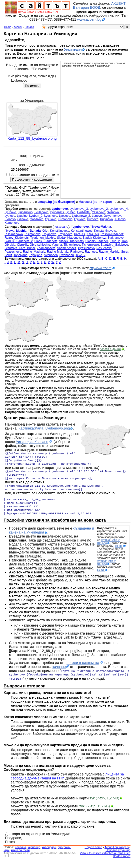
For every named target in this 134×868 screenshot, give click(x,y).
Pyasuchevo (13, 252)
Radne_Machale (34, 252)
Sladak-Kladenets (69, 238)
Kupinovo (106, 219)
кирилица (34, 854)
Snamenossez (67, 248)
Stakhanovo (116, 238)
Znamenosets (46, 248)
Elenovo (10, 219)
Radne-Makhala (58, 252)
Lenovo (97, 216)
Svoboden (51, 255)
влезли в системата (83, 670)
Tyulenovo (41, 212)
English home (93, 854)
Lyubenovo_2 (99, 209)
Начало (29, 27)
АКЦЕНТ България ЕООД (99, 5)
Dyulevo (80, 219)
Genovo (23, 219)
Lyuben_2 (36, 216)
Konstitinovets (59, 231)
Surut (125, 252)
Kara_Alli (93, 234)
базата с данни (110, 349)
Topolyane (20, 255)
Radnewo (77, 252)
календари (49, 854)
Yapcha (57, 245)
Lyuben (70, 212)
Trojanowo (49, 234)
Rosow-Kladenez (112, 234)
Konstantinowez (81, 231)
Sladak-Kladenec (97, 241)
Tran (125, 241)
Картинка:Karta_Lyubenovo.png (44, 428)
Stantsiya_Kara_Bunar (20, 248)
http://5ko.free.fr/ (100, 268)
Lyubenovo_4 (119, 209)
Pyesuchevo (86, 248)
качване (59, 674)
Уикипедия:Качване (32, 442)
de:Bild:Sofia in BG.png (109, 548)
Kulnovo (120, 219)
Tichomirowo (90, 245)
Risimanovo (32, 234)
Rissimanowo (14, 234)
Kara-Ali (79, 234)
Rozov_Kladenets (16, 238)
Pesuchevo (104, 248)
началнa (20, 854)
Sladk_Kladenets (46, 241)
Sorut (8, 255)
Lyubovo (10, 212)
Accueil (18, 27)
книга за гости (20, 857)
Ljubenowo (25, 212)
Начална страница (118, 857)
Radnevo (91, 252)
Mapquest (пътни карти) (95, 202)
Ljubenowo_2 (81, 216)
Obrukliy (22, 245)
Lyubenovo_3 (79, 209)
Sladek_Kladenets (71, 241)
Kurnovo (93, 219)
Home (8, 27)
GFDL (119, 553)
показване (61, 227)
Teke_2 (80, 255)
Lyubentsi (84, 212)
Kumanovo (65, 219)
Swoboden (67, 255)
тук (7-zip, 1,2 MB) (105, 805)
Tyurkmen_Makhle (43, 238)
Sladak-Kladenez (94, 238)
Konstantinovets (105, 231)
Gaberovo (36, 219)
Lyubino (22, 216)
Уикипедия (73, 49)
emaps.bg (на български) (56, 202)
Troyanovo (65, 234)
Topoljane (36, 255)
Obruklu (10, 245)
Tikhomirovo (72, 245)
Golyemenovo (113, 216)
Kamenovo (12, 223)
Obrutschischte (40, 245)
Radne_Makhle (109, 252)
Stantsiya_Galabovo (114, 245)
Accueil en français (117, 854)
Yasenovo (98, 212)
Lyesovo (65, 216)
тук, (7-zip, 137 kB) (94, 813)
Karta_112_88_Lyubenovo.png (32, 138)
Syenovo (113, 212)
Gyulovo (51, 219)
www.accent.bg (89, 19)
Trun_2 (115, 241)
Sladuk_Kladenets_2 (18, 241)
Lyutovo (10, 216)
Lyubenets (57, 212)
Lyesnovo (51, 216)
